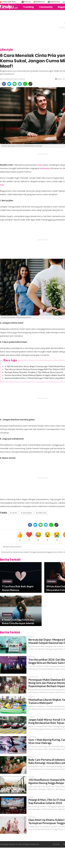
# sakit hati (41, 513)
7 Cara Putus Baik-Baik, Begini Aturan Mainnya (18, 588)
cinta (40, 165)
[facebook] (4, 84)
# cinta (13, 513)
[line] (15, 84)
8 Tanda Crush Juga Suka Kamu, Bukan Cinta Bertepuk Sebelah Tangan (18, 622)
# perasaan (26, 513)
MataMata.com (40, 2)
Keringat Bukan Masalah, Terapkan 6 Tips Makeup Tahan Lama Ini (34, 372)
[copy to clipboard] (30, 84)
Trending (28, 7)
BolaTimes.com (55, 2)
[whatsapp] (25, 84)
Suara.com (27, 2)
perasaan (45, 168)
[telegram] (20, 84)
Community (46, 7)
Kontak (56, 844)
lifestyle (7, 581)
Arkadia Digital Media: (9, 2)
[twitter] (9, 84)
